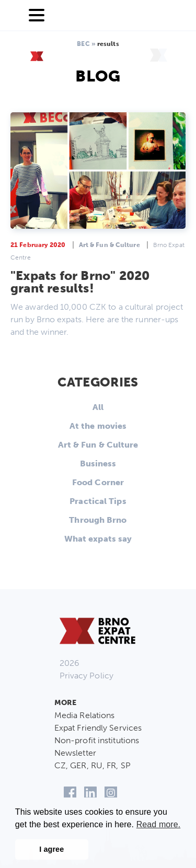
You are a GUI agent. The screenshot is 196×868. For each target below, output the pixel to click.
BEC (83, 44)
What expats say (98, 539)
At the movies (98, 426)
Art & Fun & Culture (98, 445)
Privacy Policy (87, 676)
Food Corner (98, 482)
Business (98, 464)
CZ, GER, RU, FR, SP (93, 765)
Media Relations (85, 715)
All (98, 407)
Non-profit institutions (97, 740)
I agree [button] (51, 849)
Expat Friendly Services (98, 728)
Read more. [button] (159, 824)
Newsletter (75, 753)
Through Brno (98, 520)
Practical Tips (98, 501)
